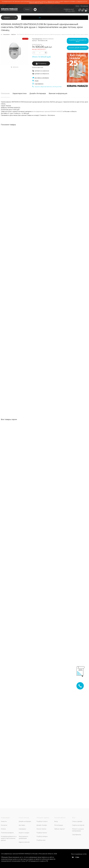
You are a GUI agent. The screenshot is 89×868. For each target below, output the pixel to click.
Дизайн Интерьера (38, 94)
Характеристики (20, 94)
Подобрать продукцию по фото (78, 41)
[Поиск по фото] (35, 10)
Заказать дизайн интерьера (78, 48)
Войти (77, 6)
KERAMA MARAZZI (48, 39)
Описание (5, 94)
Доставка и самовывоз (42, 78)
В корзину (42, 63)
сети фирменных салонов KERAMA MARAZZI (48, 111)
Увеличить (16, 67)
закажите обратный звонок (36, 3)
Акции (37, 81)
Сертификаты (39, 84)
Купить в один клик (38, 67)
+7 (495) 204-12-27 (80, 1)
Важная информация (58, 94)
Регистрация (84, 6)
